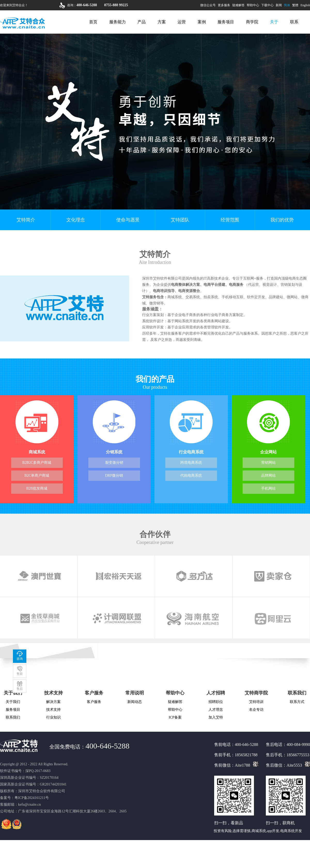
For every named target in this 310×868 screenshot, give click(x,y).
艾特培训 (256, 702)
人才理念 (216, 710)
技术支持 (53, 693)
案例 (202, 22)
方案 (162, 22)
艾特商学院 (256, 693)
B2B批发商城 (37, 488)
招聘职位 (216, 702)
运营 (182, 22)
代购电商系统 (191, 476)
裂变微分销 (114, 463)
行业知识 (53, 717)
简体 (287, 5)
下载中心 (267, 5)
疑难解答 (238, 5)
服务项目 (226, 22)
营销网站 (268, 463)
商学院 (252, 22)
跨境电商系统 (191, 463)
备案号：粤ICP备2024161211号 (24, 798)
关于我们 (13, 702)
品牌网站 (268, 476)
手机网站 (268, 488)
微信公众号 (208, 5)
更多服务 (224, 5)
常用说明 (135, 693)
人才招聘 (216, 693)
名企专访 (256, 710)
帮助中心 (253, 5)
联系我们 (13, 717)
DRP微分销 (114, 476)
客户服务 (94, 693)
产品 (142, 22)
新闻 (279, 5)
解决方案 (53, 702)
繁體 (295, 5)
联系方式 (297, 702)
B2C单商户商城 (37, 476)
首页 (93, 22)
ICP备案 (175, 717)
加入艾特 (216, 717)
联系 (294, 22)
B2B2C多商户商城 (37, 463)
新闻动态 (135, 702)
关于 (274, 22)
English (305, 5)
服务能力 (118, 22)
